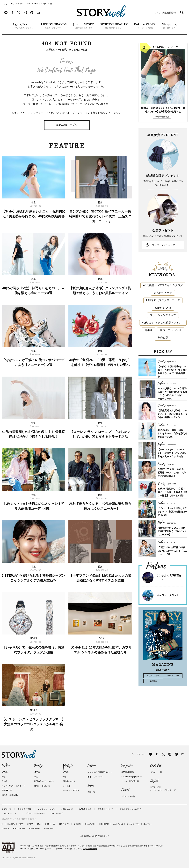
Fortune (92, 766)
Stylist (154, 781)
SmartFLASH (90, 824)
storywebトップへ (67, 125)
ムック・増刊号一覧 (130, 781)
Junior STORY (163, 308)
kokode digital (49, 828)
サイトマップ (57, 813)
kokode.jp (5, 828)
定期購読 (153, 681)
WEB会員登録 (85, 809)
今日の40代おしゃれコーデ (13, 786)
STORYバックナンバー (132, 777)
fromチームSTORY (10, 795)
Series (91, 785)
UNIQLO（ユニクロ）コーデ (163, 300)
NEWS (5, 772)
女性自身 (77, 824)
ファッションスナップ (163, 315)
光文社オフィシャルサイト (131, 809)
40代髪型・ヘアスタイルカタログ (163, 285)
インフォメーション (46, 809)
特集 (4, 777)
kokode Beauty (19, 828)
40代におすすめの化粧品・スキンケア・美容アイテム (164, 323)
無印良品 (163, 338)
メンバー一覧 (156, 772)
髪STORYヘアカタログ (44, 781)
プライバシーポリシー (35, 813)
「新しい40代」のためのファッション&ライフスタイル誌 (27, 4)
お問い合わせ (67, 809)
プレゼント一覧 (128, 796)
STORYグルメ (69, 781)
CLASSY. (11, 824)
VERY (21, 824)
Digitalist (156, 766)
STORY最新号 (128, 772)
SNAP (4, 781)
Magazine (127, 766)
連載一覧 (91, 792)
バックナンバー (173, 676)
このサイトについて (10, 813)
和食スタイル (64, 824)
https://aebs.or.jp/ (90, 849)
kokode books (35, 828)
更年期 (148, 330)
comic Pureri (118, 824)
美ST (47, 824)
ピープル (66, 786)
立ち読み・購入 (153, 676)
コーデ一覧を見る (162, 117)
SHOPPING (7, 790)
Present (125, 790)
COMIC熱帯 (104, 824)
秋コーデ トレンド (171, 330)
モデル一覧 (7, 809)
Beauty (38, 766)
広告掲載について (105, 809)
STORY (30, 824)
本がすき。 (148, 824)
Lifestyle (68, 766)
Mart (39, 824)
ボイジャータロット (168, 595)
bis (54, 824)
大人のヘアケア (163, 293)
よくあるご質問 (24, 809)
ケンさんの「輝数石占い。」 (100, 772)
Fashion (6, 766)
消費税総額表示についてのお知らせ (94, 836)
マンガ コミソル (133, 824)
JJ (3, 824)
